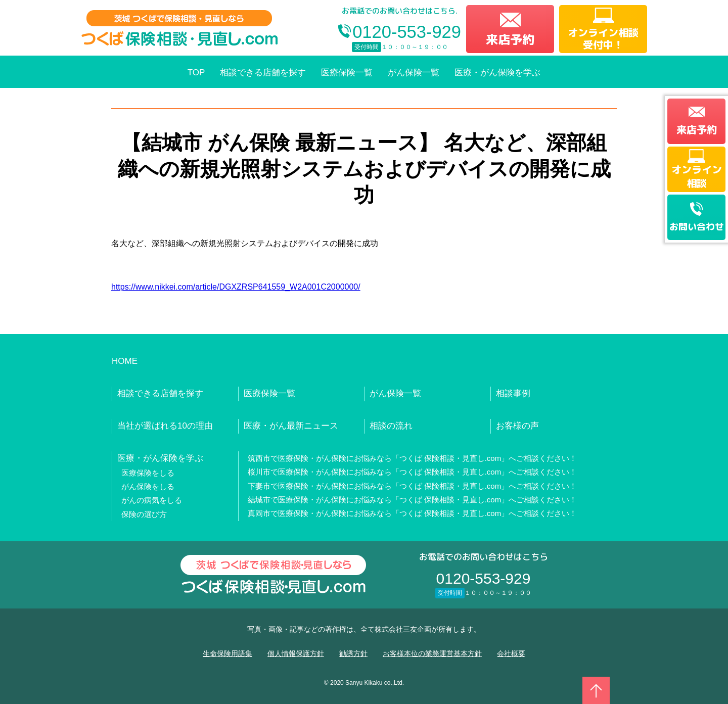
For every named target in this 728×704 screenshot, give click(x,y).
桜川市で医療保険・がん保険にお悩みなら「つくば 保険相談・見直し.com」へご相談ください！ (413, 472)
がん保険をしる (148, 486)
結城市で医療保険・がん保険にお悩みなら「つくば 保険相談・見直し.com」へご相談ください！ (413, 500)
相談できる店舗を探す (263, 73)
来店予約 (510, 39)
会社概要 (511, 653)
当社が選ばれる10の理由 (165, 426)
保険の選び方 (144, 514)
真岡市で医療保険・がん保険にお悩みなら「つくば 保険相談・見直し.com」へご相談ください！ (413, 513)
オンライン (697, 176)
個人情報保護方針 (296, 653)
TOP (196, 73)
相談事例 (513, 393)
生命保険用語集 (227, 653)
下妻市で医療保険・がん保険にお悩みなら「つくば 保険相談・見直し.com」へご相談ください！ (413, 486)
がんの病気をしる (152, 500)
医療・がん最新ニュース (291, 426)
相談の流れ (391, 426)
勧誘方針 (353, 653)
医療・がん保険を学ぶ (497, 73)
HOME (125, 361)
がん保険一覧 (414, 73)
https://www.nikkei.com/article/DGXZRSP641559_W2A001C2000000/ (236, 287)
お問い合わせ (697, 227)
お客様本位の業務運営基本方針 (432, 653)
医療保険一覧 (347, 73)
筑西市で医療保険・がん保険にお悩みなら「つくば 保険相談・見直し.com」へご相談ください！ (413, 458)
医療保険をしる (148, 473)
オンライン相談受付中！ (603, 38)
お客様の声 (517, 426)
